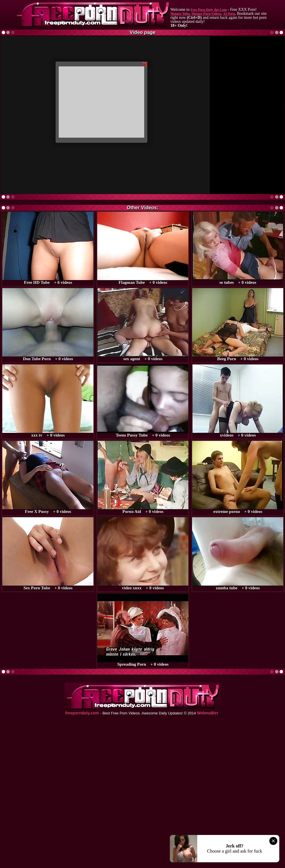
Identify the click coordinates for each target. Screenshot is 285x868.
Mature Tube (180, 14)
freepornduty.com (82, 713)
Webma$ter (208, 713)
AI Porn (229, 14)
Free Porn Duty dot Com (208, 10)
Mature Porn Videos (206, 14)
